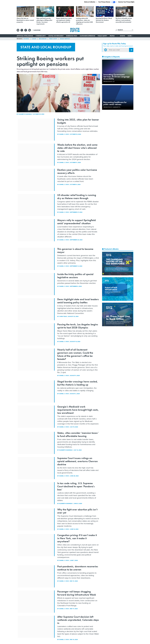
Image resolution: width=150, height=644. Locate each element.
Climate (34, 39)
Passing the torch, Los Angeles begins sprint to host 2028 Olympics (78, 326)
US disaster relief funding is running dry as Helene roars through (77, 197)
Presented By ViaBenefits (112, 107)
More (130, 36)
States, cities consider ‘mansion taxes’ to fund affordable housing (78, 434)
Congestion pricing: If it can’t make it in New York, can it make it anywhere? (77, 538)
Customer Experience (87, 36)
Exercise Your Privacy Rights (126, 2)
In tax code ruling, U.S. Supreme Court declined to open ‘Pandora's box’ (76, 486)
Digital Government (56, 36)
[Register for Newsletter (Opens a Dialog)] (131, 50)
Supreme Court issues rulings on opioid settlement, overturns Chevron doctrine (77, 461)
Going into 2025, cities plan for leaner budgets (78, 121)
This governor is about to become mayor (75, 251)
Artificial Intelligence (25, 36)
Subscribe (37, 30)
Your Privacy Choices (107, 2)
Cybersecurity (41, 36)
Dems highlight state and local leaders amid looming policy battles (78, 301)
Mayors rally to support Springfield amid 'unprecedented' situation (77, 222)
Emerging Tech (72, 36)
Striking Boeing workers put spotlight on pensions (50, 61)
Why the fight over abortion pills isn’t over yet (77, 511)
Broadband (43, 39)
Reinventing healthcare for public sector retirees (115, 103)
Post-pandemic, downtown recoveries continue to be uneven (78, 568)
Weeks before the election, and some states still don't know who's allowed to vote (77, 148)
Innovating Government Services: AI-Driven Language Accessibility (116, 77)
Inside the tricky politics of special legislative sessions (75, 276)
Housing (26, 39)
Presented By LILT (109, 82)
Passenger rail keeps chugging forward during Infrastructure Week (77, 593)
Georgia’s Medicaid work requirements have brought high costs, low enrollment (78, 410)
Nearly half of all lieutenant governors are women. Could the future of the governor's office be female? (75, 354)
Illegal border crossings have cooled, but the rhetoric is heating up (78, 383)
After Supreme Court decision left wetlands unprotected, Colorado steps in (78, 620)
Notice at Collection (90, 2)
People (112, 36)
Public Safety (102, 36)
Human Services (65, 39)
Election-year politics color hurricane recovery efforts (77, 171)
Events (122, 36)
